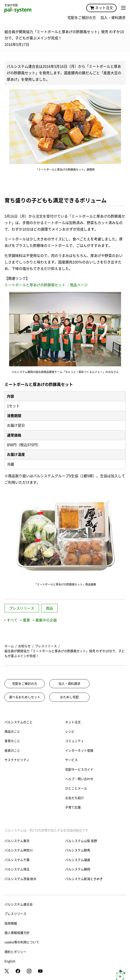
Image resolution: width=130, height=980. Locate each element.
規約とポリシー (15, 952)
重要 (25, 620)
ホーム (9, 646)
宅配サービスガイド (79, 770)
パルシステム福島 (78, 860)
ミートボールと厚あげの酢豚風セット (35, 285)
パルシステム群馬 (78, 850)
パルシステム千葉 (17, 860)
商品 (49, 608)
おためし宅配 (69, 697)
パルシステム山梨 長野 (81, 841)
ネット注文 (101, 8)
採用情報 (11, 923)
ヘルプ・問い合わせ (79, 779)
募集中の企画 (45, 620)
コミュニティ (75, 741)
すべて (11, 620)
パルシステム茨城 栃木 (20, 879)
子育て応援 (73, 807)
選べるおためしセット (25, 697)
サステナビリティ (17, 760)
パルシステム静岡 (78, 869)
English (10, 961)
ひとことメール (76, 788)
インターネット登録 (79, 751)
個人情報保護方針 (17, 933)
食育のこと (12, 741)
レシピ (70, 732)
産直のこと (12, 751)
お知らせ (24, 646)
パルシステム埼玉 (17, 869)
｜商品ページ (77, 285)
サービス (71, 760)
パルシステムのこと (19, 722)
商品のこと (12, 732)
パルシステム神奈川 (19, 850)
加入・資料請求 (113, 18)
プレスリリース (22, 608)
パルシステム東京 (17, 841)
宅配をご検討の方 (82, 18)
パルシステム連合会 (19, 904)
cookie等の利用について (22, 942)
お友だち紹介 (75, 798)
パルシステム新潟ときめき (84, 879)
